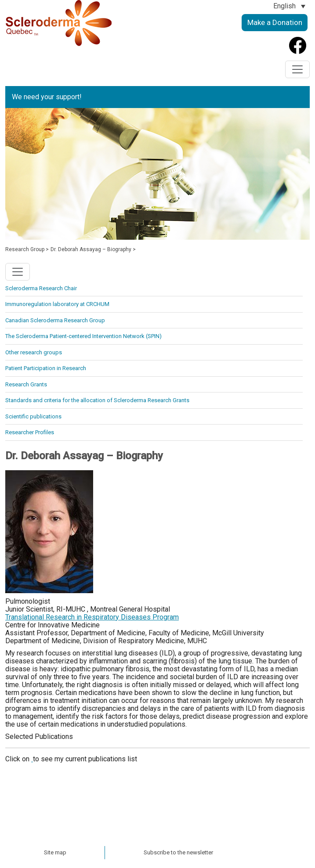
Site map (55, 852)
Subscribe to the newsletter (178, 852)
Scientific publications (33, 416)
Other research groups (34, 352)
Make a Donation (275, 22)
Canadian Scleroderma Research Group (55, 320)
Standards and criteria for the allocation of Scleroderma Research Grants (97, 400)
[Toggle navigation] (297, 69)
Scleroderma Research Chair (41, 288)
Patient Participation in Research (46, 368)
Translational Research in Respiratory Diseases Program (92, 617)
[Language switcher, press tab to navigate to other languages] (289, 6)
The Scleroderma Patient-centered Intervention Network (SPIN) (83, 336)
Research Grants (26, 384)
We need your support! (47, 97)
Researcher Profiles (30, 432)
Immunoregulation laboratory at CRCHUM (57, 304)
